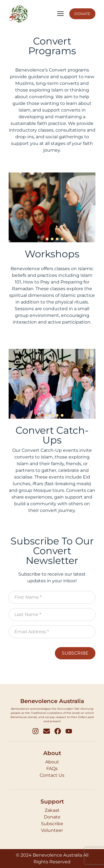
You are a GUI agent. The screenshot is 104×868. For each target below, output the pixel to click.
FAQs (52, 769)
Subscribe (52, 824)
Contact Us (52, 775)
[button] (91, 205)
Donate (52, 817)
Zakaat (52, 810)
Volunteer (52, 830)
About (52, 762)
